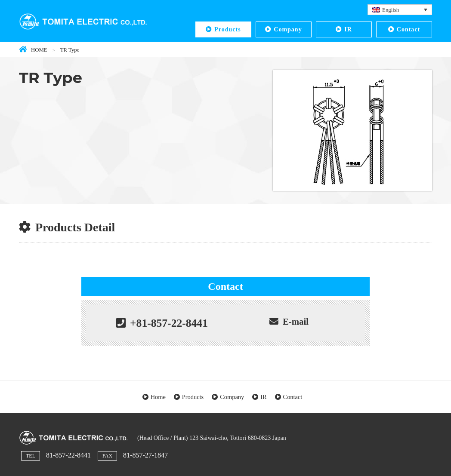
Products (227, 29)
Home (158, 397)
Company (288, 29)
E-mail (296, 321)
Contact (408, 29)
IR (348, 29)
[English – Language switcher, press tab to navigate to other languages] (400, 10)
